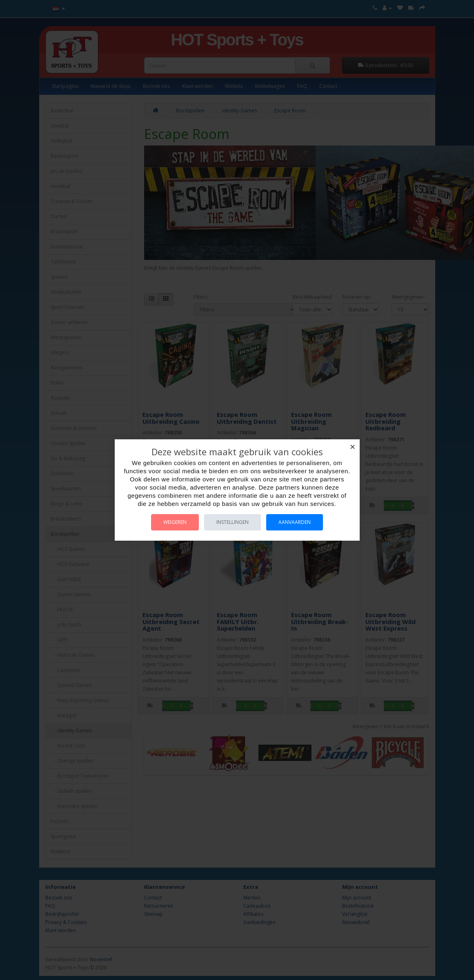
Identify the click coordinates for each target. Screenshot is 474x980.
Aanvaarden (295, 522)
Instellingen (233, 522)
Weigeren (175, 522)
